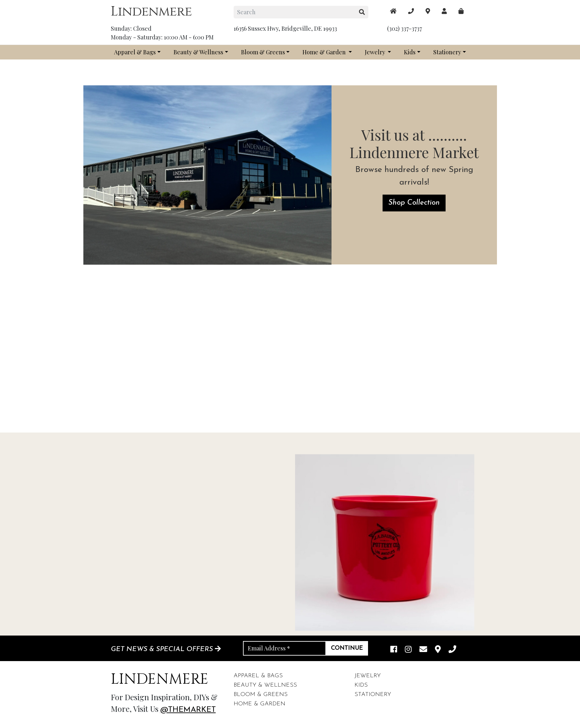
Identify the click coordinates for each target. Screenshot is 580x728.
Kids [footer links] (361, 685)
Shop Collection (414, 203)
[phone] (452, 650)
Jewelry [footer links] (368, 676)
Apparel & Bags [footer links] (258, 676)
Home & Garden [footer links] (259, 704)
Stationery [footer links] (373, 695)
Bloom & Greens (263, 52)
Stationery (447, 52)
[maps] (461, 11)
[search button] (362, 12)
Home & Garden (325, 52)
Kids (410, 52)
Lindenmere (151, 12)
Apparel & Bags (135, 52)
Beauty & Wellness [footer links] (265, 685)
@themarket (188, 710)
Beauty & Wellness (198, 52)
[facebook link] (394, 650)
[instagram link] (408, 650)
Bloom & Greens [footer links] (261, 695)
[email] (423, 650)
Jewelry (376, 52)
